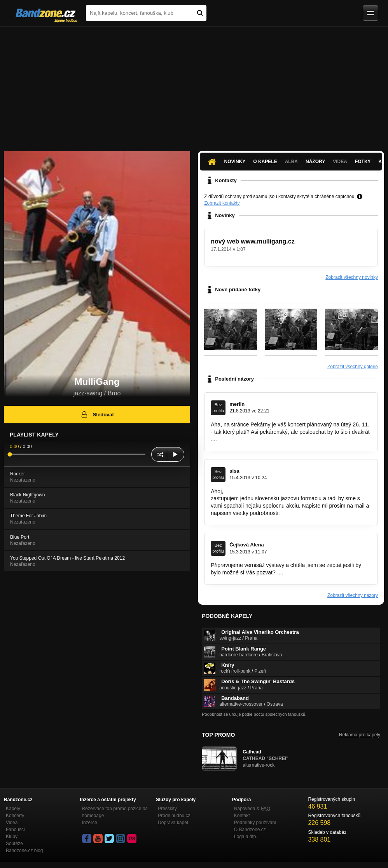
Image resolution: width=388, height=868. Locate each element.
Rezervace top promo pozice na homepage (115, 812)
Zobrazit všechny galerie (353, 367)
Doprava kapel (173, 823)
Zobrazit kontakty (222, 203)
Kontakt (242, 816)
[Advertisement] (194, 85)
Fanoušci (15, 830)
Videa (340, 162)
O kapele (265, 162)
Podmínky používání (255, 823)
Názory (315, 162)
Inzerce (90, 823)
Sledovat (97, 414)
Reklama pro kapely (360, 735)
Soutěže (14, 844)
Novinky (235, 162)
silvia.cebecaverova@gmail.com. (321, 513)
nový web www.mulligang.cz (253, 241)
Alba (291, 162)
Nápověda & (252, 809)
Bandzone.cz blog (24, 851)
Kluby (12, 837)
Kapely (13, 809)
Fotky (363, 162)
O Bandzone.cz (250, 830)
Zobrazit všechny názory (353, 595)
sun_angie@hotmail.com (315, 572)
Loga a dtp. (246, 837)
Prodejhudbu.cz (174, 816)
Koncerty (15, 816)
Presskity (167, 809)
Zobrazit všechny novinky (352, 277)
